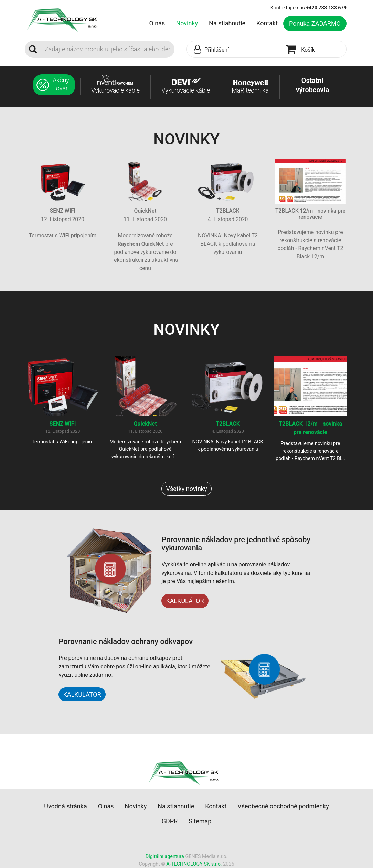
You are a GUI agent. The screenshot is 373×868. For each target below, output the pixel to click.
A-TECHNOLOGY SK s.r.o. (194, 864)
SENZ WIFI (63, 424)
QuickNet (145, 424)
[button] (235, 50)
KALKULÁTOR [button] (82, 694)
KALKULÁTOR (185, 601)
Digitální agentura (165, 856)
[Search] (108, 49)
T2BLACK (228, 424)
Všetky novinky (186, 489)
